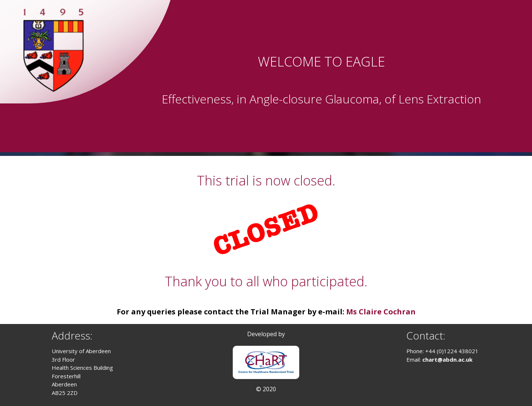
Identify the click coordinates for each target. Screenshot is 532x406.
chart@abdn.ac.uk (447, 359)
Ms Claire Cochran (381, 312)
